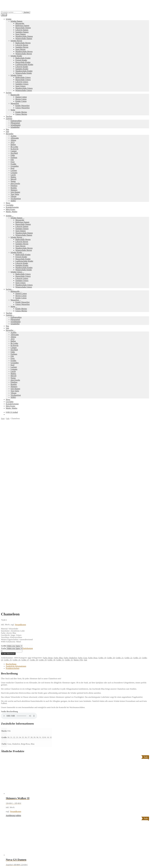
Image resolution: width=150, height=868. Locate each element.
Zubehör (9, 119)
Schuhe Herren (16, 41)
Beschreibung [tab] (11, 485)
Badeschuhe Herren (23, 43)
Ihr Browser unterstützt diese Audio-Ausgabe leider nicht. (19, 537)
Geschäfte (10, 205)
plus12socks (15, 183)
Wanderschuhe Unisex (24, 88)
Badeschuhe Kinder (23, 58)
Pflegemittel (15, 123)
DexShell (14, 153)
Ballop (13, 145)
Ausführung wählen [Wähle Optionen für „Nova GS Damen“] (13, 698)
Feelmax (14, 157)
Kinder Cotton (21, 101)
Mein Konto (10, 209)
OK (105, 866)
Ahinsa (13, 140)
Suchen (26, 12)
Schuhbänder (16, 125)
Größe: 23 (137, 479)
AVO (13, 142)
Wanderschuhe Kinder (24, 71)
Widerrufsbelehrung (13, 792)
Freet (13, 162)
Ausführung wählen (9, 859)
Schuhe (9, 19)
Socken (9, 93)
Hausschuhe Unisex (23, 80)
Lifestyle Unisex (22, 82)
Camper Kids (97, 776)
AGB (8, 795)
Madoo (13, 177)
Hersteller (10, 134)
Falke (13, 155)
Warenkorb (11, 814)
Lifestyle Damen (22, 30)
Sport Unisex (20, 86)
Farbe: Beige (48, 479)
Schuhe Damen (16, 21)
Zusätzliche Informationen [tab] (16, 487)
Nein (110, 866)
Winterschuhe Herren (24, 54)
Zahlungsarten (11, 788)
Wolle (13, 110)
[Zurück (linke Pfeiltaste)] (2, 864)
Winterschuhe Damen (24, 39)
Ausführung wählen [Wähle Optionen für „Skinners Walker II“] (13, 637)
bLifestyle (15, 149)
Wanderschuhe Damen (24, 36)
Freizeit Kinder (21, 60)
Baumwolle (15, 95)
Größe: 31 (60, 481)
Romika (14, 188)
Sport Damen (21, 34)
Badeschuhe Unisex (23, 77)
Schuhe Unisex (16, 75)
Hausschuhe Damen (23, 28)
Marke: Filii (78, 481)
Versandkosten (20, 446)
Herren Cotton (21, 99)
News (8, 203)
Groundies (15, 166)
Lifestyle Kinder (22, 67)
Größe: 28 (34, 481)
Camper (14, 151)
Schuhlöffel (15, 127)
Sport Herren (20, 49)
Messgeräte (20, 23)
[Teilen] (7, 862)
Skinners (14, 190)
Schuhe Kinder (16, 56)
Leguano (14, 173)
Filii (12, 160)
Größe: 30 (51, 481)
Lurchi (13, 175)
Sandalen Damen (22, 32)
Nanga (13, 181)
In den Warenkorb (8, 475)
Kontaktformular (12, 207)
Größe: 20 (111, 479)
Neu (7, 129)
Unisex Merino (21, 114)
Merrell (13, 179)
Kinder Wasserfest (22, 106)
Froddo (13, 164)
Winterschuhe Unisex (24, 90)
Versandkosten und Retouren (17, 790)
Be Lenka (14, 147)
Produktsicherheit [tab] (13, 489)
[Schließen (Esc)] (9, 862)
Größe (4, 467)
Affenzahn (15, 138)
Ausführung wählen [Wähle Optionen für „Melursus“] (13, 759)
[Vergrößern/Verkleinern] (2, 862)
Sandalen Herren (22, 47)
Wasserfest (15, 103)
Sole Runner (15, 192)
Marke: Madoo (12, 212)
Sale (7, 132)
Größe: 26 (16, 481)
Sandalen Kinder (22, 69)
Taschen (9, 116)
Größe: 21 (120, 479)
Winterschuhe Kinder (24, 73)
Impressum (10, 797)
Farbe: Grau (83, 479)
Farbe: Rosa (93, 479)
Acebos (13, 136)
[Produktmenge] (12, 472)
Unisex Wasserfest (23, 108)
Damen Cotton (21, 97)
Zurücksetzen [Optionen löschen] (28, 469)
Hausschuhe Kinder (23, 62)
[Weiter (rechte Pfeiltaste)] (4, 864)
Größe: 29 (43, 481)
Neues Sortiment (7, 764)
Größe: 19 (102, 479)
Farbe (4, 469)
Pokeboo (14, 186)
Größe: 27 (25, 481)
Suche (8, 809)
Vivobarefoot (16, 199)
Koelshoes (62, 784)
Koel (12, 168)
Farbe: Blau (58, 479)
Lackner (14, 170)
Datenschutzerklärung (9, 803)
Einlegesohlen (16, 121)
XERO (13, 201)
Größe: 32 (69, 481)
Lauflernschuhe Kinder (24, 64)
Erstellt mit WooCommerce (28, 803)
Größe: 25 (8, 481)
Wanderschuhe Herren (24, 51)
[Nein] (113, 866)
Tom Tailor (15, 194)
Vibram (13, 196)
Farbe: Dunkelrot (70, 479)
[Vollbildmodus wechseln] (4, 862)
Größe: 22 (128, 479)
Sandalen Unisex (22, 84)
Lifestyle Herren (22, 45)
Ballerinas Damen (22, 26)
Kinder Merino (21, 112)
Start (3, 418)
